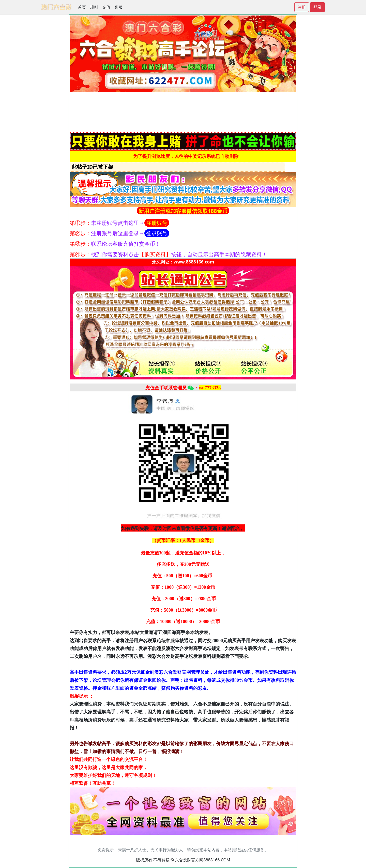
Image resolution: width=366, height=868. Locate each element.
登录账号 (157, 233)
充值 (106, 7)
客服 (118, 7)
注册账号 (157, 223)
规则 (94, 7)
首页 (82, 7)
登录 (317, 7)
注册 (302, 7)
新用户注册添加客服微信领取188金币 (183, 211)
